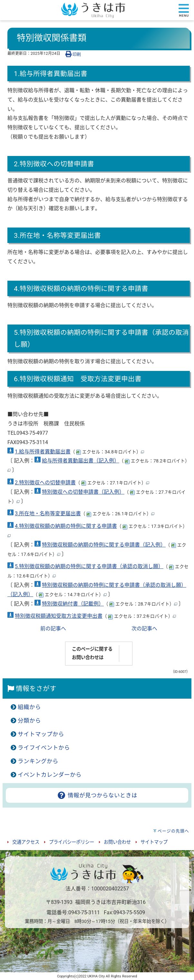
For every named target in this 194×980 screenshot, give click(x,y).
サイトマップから (41, 734)
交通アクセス (26, 842)
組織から (29, 707)
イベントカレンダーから (50, 775)
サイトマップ (154, 842)
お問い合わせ (117, 842)
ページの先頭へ (173, 831)
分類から (29, 721)
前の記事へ (53, 629)
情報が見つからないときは (97, 795)
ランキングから (38, 761)
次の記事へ (144, 629)
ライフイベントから (44, 748)
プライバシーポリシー (72, 842)
